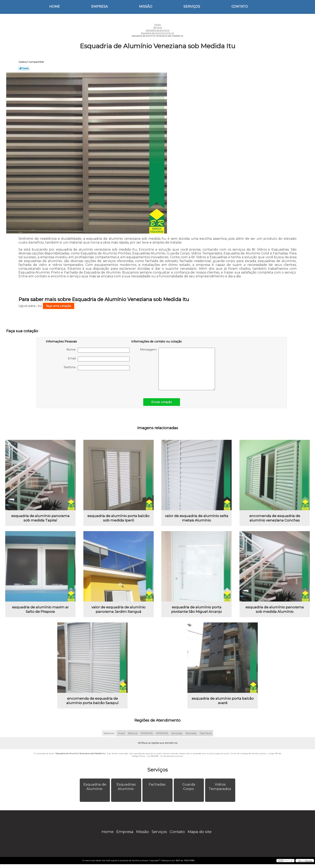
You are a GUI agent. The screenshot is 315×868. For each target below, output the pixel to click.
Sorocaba (177, 733)
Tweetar (24, 68)
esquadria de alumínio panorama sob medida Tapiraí (40, 518)
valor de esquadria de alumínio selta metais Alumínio (197, 518)
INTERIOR (147, 733)
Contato (240, 7)
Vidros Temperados (220, 787)
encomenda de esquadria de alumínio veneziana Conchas (275, 518)
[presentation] (71, 382)
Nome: (98, 350)
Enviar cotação (162, 402)
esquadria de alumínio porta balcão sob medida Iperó (118, 518)
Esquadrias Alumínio (126, 787)
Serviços (192, 7)
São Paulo (206, 733)
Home (55, 7)
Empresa (99, 7)
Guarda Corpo (189, 787)
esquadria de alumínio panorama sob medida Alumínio (275, 609)
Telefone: (97, 368)
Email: (99, 359)
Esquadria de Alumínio (95, 787)
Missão (146, 7)
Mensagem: (177, 369)
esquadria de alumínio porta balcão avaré (223, 701)
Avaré (121, 733)
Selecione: (109, 733)
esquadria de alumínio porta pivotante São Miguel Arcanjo (196, 609)
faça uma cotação (59, 306)
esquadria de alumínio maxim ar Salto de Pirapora (40, 609)
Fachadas (157, 784)
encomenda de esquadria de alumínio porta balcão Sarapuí (92, 701)
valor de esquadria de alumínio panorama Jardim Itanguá (118, 609)
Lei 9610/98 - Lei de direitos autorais (165, 756)
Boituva (133, 733)
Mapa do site (200, 832)
